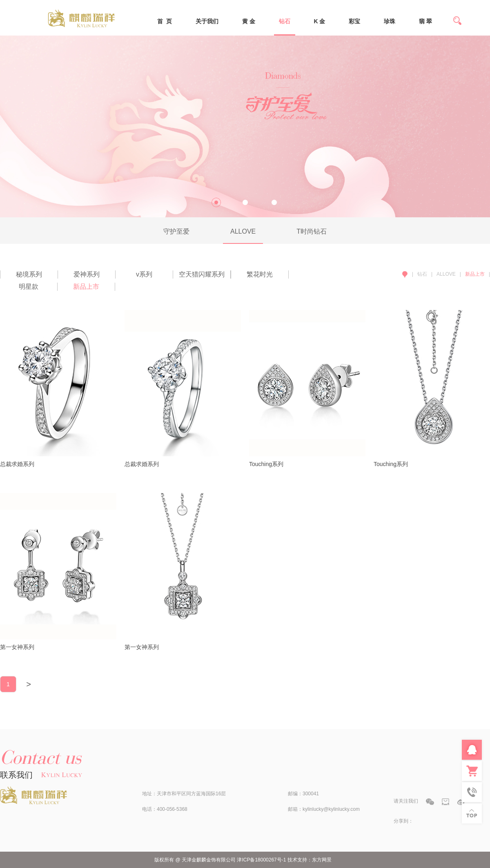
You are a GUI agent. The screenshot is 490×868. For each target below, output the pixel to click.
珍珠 (390, 21)
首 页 (165, 21)
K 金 (319, 21)
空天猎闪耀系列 (202, 274)
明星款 (29, 287)
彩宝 (354, 21)
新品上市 (86, 287)
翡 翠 (425, 21)
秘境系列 (29, 274)
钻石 (285, 21)
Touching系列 (266, 464)
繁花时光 (260, 274)
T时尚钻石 (312, 231)
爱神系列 (87, 274)
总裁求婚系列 (17, 464)
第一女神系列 (17, 647)
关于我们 (207, 21)
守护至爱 (176, 231)
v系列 (144, 274)
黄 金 (249, 21)
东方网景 (322, 860)
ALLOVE (243, 231)
